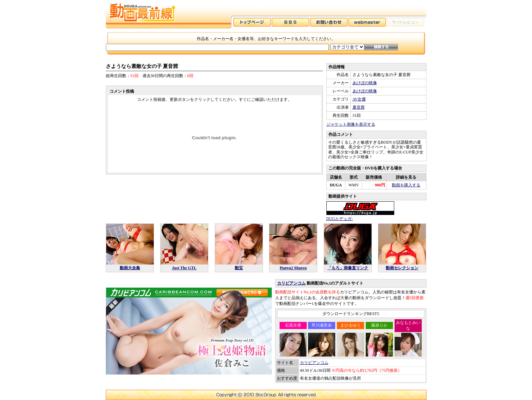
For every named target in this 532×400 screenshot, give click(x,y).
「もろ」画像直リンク (348, 268)
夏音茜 (359, 107)
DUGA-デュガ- (340, 219)
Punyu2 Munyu (293, 268)
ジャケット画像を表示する (351, 124)
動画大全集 (130, 268)
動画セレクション (402, 268)
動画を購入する (406, 185)
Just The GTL (184, 268)
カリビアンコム (291, 283)
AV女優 (359, 99)
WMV (354, 185)
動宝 (239, 268)
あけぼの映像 (365, 83)
